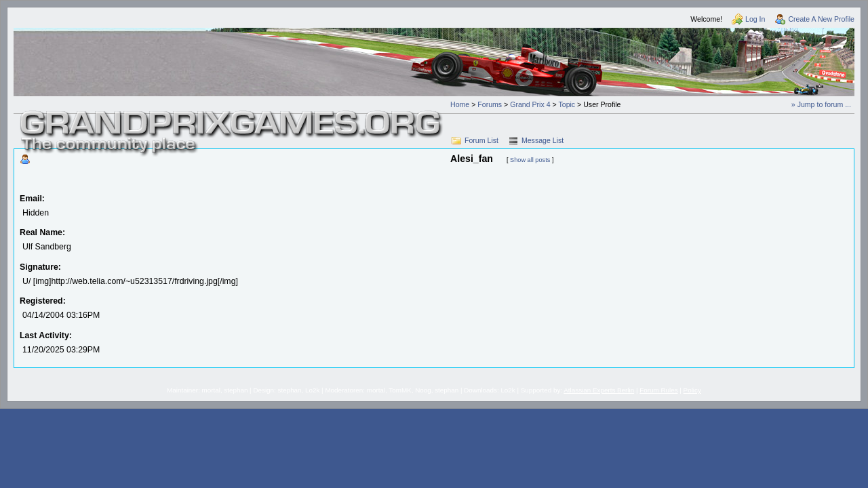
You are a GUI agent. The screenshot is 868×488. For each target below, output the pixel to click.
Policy (692, 390)
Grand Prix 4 (530, 104)
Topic (567, 104)
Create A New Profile (821, 19)
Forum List (481, 140)
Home (460, 104)
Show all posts (530, 160)
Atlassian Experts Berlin (599, 390)
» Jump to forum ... (821, 104)
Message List (542, 140)
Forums (490, 104)
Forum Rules (658, 390)
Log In (755, 19)
